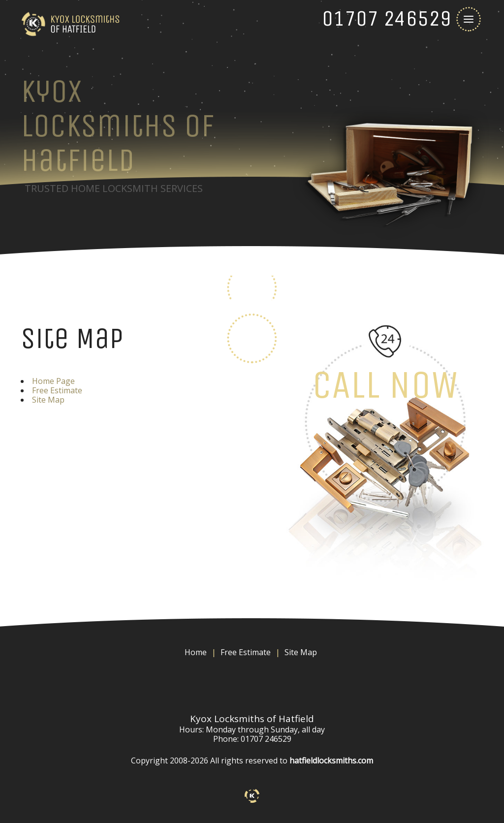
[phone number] (387, 18)
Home (196, 652)
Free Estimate (57, 390)
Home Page (53, 381)
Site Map (48, 400)
